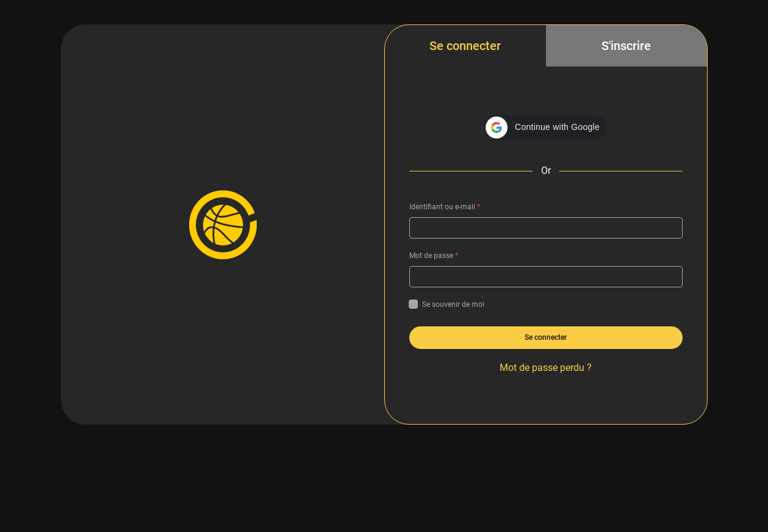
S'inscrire (626, 46)
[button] (546, 128)
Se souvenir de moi (447, 304)
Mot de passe (434, 256)
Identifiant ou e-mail (445, 207)
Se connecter (465, 46)
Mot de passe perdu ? (546, 368)
